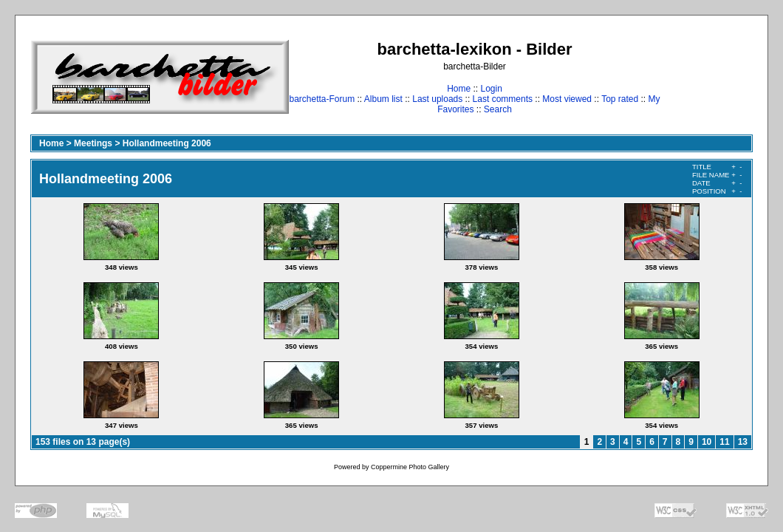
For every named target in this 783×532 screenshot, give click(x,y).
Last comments (503, 99)
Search (498, 109)
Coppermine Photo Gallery (410, 467)
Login (491, 89)
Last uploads (437, 99)
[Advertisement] (707, 76)
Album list (383, 99)
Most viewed (567, 99)
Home (459, 89)
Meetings (93, 143)
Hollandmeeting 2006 (167, 143)
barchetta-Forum (322, 99)
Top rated (620, 99)
